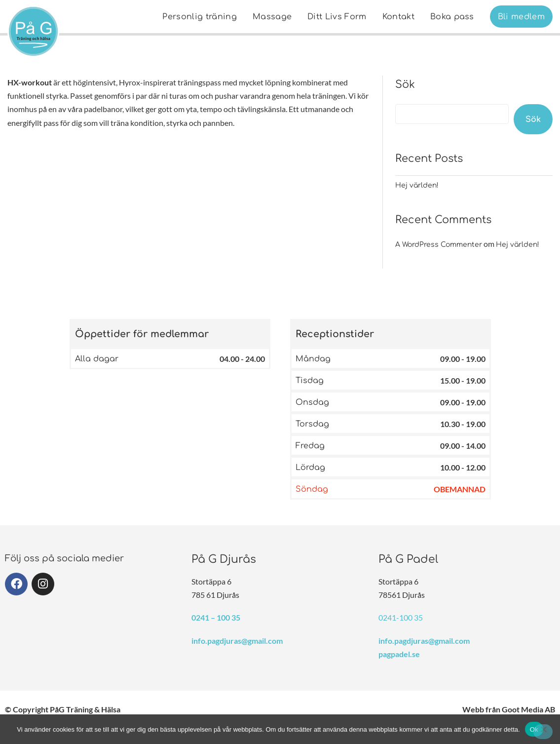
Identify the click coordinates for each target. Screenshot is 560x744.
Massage (272, 17)
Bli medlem (521, 17)
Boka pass (452, 17)
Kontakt (398, 17)
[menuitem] (199, 17)
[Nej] (543, 732)
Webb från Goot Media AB (509, 709)
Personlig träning (199, 17)
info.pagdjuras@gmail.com (237, 641)
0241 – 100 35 (216, 617)
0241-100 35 (401, 617)
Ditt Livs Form (337, 17)
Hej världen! (417, 185)
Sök (405, 84)
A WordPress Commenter (439, 245)
